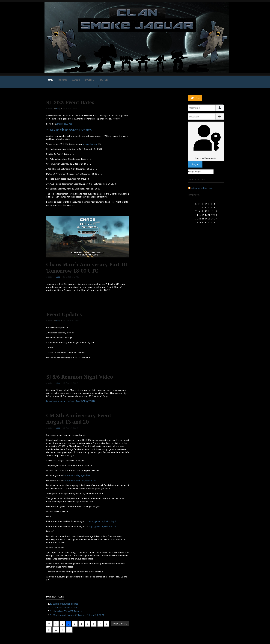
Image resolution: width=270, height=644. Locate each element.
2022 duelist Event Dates (64, 607)
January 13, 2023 (64, 124)
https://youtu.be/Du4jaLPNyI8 (102, 521)
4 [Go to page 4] (81, 624)
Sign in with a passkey (206, 141)
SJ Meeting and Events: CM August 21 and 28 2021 (77, 615)
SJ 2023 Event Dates (70, 102)
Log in (195, 164)
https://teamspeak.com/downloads (80, 480)
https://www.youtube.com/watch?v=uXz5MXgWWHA (71, 401)
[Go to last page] (69, 630)
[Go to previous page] (56, 624)
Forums (63, 80)
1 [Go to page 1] (62, 624)
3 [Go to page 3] (75, 624)
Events (90, 80)
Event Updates (64, 314)
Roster (103, 80)
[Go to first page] (49, 624)
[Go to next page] (63, 630)
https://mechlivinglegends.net (77, 475)
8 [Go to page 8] (106, 624)
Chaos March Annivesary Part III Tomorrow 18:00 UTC (87, 268)
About (76, 80)
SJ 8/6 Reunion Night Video (80, 377)
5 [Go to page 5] (88, 624)
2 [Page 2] (69, 624)
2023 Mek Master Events (69, 130)
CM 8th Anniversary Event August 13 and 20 (79, 419)
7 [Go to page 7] (100, 624)
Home (50, 80)
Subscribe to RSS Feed (200, 188)
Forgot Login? (195, 171)
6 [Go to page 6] (94, 624)
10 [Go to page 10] (56, 630)
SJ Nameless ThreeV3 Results (66, 611)
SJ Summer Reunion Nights (64, 604)
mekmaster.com (90, 144)
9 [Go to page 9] (49, 630)
